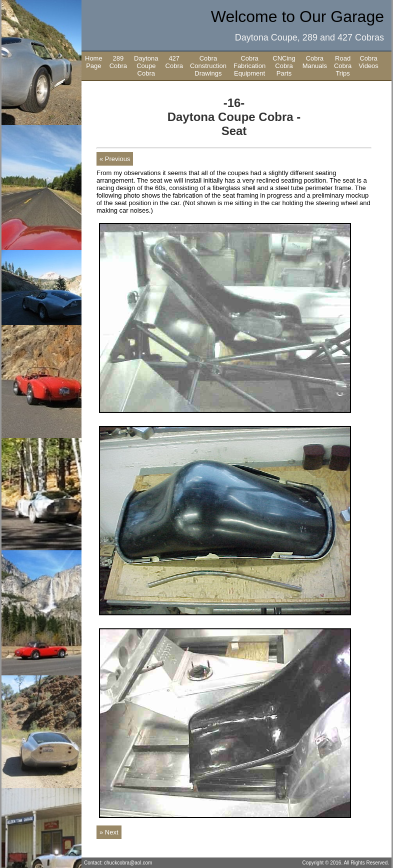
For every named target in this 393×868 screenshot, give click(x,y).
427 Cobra (174, 62)
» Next (109, 832)
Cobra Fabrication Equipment (249, 66)
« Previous (115, 159)
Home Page (94, 62)
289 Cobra (118, 62)
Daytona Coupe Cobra (146, 66)
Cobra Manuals (315, 62)
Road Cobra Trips (343, 66)
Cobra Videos (368, 62)
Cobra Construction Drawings (208, 66)
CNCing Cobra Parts (284, 66)
